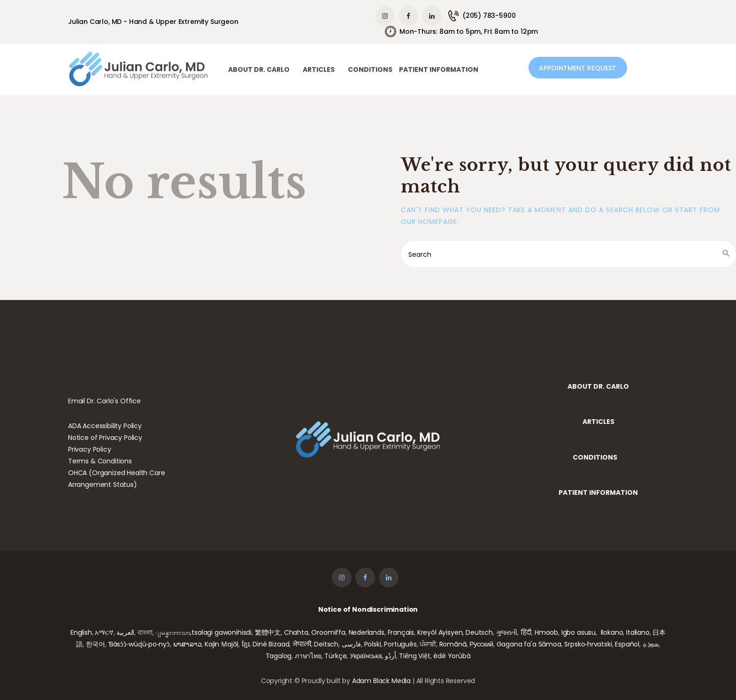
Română (453, 644)
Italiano (638, 632)
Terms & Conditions (100, 461)
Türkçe (335, 656)
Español (627, 644)
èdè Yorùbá (452, 656)
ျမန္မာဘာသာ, (173, 632)
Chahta (296, 632)
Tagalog (279, 656)
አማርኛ (104, 632)
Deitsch (326, 644)
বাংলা (145, 632)
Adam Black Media (381, 681)
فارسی (351, 644)
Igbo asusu (579, 632)
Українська (366, 656)
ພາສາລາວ (188, 644)
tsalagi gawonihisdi (222, 632)
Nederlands (367, 632)
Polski (373, 644)
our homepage (429, 222)
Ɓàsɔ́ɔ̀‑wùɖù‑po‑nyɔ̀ (139, 644)
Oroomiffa (328, 632)
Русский (481, 644)
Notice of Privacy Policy (105, 438)
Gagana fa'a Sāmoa (529, 644)
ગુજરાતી (507, 632)
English (81, 632)
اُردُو (390, 656)
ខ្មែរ (246, 644)
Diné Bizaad (271, 644)
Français (401, 632)
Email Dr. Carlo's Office (104, 401)
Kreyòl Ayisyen (440, 632)
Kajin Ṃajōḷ (222, 644)
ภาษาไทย (308, 656)
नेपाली (302, 644)
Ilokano (612, 632)
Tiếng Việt (414, 656)
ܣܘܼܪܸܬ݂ (651, 644)
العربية (125, 632)
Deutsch (479, 632)
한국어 (96, 644)
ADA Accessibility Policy (105, 426)
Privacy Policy (90, 449)
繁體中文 (268, 632)
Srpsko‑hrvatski (588, 644)
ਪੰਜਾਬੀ (428, 644)
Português (400, 644)
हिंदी (526, 632)
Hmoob (546, 632)
